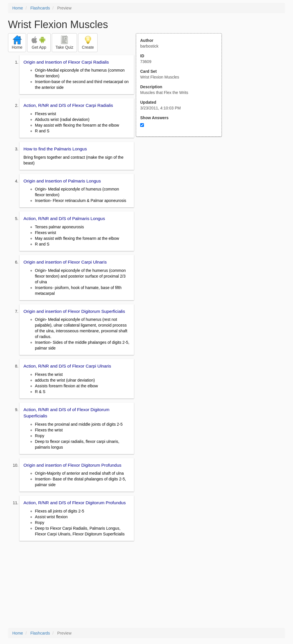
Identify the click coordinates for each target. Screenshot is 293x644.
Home (18, 8)
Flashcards (40, 8)
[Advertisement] (182, 193)
